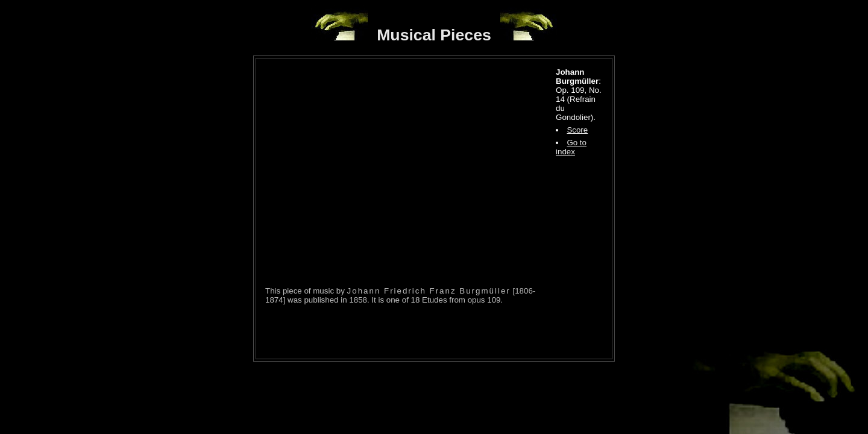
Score (577, 130)
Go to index (571, 147)
